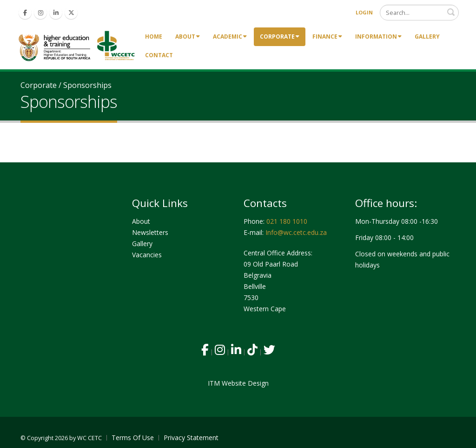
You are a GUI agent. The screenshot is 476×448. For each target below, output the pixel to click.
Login (364, 12)
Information (378, 37)
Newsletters (150, 232)
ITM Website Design (238, 383)
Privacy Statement (191, 438)
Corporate (280, 37)
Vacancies (147, 255)
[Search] (419, 13)
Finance (327, 37)
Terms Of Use (133, 438)
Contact (159, 55)
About (188, 37)
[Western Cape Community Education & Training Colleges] (78, 45)
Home (154, 37)
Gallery (427, 37)
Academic (230, 37)
